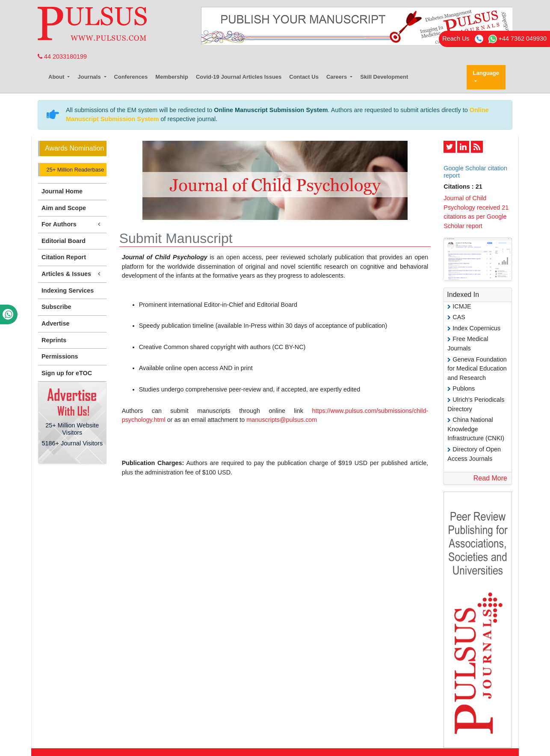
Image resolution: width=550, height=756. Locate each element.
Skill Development (384, 77)
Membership (172, 77)
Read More (490, 478)
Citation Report (64, 257)
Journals (90, 77)
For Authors (72, 224)
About (57, 77)
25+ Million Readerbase (74, 170)
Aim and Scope (64, 208)
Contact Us (304, 77)
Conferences (131, 77)
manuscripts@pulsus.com (282, 420)
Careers (337, 77)
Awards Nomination (74, 148)
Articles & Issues (72, 274)
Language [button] (486, 73)
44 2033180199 (62, 56)
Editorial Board (64, 241)
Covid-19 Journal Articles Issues (239, 77)
